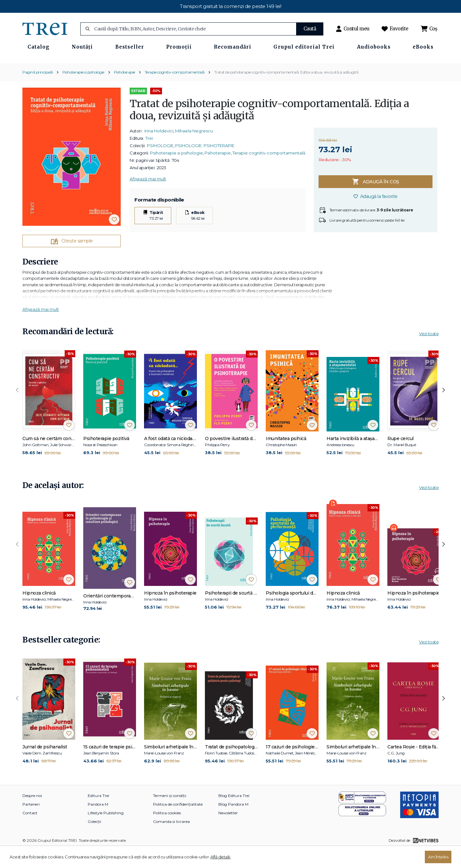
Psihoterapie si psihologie (83, 91)
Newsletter (228, 831)
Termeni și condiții (170, 814)
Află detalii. (221, 857)
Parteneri (31, 823)
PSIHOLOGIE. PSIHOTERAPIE (205, 164)
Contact (30, 831)
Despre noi (32, 814)
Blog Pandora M (233, 823)
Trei (149, 157)
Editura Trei (98, 814)
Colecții (94, 840)
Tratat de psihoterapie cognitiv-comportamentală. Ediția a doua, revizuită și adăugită (286, 91)
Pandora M (98, 823)
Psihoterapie (125, 91)
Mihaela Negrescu (194, 150)
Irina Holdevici (159, 150)
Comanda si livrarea (171, 840)
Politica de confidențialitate (178, 823)
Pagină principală (38, 91)
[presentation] (17, 409)
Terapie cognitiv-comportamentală (175, 91)
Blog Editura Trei (234, 814)
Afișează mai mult (148, 198)
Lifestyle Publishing (106, 831)
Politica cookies (167, 831)
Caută (310, 29)
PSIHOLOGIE (160, 164)
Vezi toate (429, 352)
